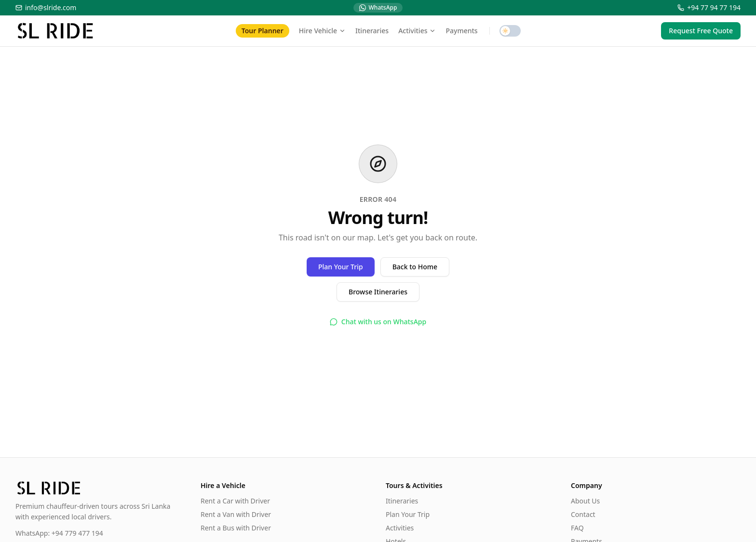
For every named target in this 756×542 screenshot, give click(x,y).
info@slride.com (46, 7)
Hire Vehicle (322, 31)
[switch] (510, 31)
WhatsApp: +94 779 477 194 (59, 533)
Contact (583, 514)
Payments (461, 31)
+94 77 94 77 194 (709, 7)
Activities (417, 31)
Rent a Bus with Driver (236, 528)
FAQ (577, 528)
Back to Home (415, 267)
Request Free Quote (701, 31)
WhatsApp (378, 7)
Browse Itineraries (378, 292)
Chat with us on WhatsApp (378, 322)
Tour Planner (263, 31)
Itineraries (372, 31)
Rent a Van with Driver (236, 514)
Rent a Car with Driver (235, 501)
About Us (585, 501)
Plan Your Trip (341, 267)
